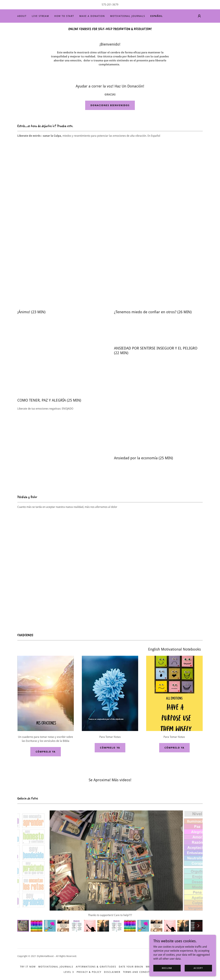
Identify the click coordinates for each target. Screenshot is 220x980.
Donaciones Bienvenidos (110, 105)
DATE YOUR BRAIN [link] (131, 967)
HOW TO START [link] (64, 16)
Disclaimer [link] (112, 972)
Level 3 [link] (69, 972)
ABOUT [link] (22, 16)
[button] (199, 16)
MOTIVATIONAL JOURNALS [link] (128, 16)
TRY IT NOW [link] (28, 967)
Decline (167, 968)
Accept (198, 968)
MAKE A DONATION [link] (92, 16)
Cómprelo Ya (46, 752)
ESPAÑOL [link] (157, 16)
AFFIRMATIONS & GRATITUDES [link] (96, 967)
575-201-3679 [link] (110, 5)
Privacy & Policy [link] (89, 972)
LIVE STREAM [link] (40, 16)
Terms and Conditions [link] (140, 972)
